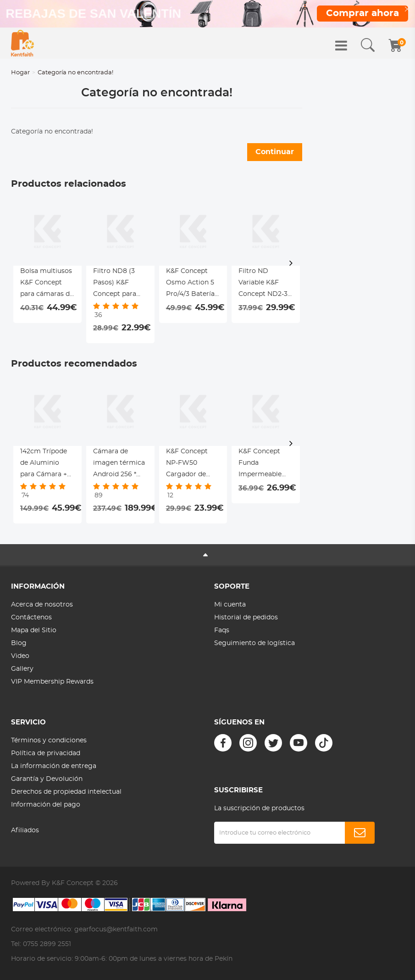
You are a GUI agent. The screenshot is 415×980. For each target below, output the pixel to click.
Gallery (22, 669)
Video (20, 656)
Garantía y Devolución (47, 779)
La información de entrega (54, 766)
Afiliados (25, 830)
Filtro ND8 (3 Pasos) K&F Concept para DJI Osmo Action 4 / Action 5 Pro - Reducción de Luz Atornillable (120, 284)
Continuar (275, 152)
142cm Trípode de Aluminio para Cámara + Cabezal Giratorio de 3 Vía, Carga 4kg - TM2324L (46, 464)
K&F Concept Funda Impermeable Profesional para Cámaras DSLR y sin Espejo (265, 464)
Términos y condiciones (49, 741)
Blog (19, 643)
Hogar (20, 73)
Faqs (222, 630)
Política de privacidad (46, 753)
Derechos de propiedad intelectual (66, 792)
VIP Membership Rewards (52, 682)
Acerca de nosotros (42, 605)
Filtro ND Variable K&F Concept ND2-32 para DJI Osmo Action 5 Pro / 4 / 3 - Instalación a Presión (266, 284)
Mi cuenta (230, 605)
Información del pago (46, 805)
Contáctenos (31, 618)
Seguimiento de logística (255, 643)
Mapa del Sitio (34, 630)
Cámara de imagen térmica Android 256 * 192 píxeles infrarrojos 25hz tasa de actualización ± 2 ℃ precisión (120, 464)
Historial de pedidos (246, 618)
